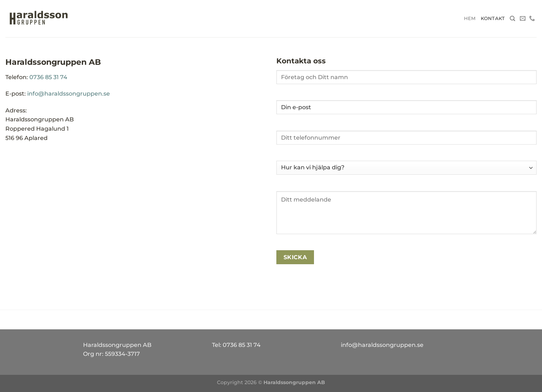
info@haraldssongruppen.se (69, 94)
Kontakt (493, 18)
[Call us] (532, 19)
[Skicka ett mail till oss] (523, 19)
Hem (470, 18)
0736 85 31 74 (48, 77)
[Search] (512, 19)
